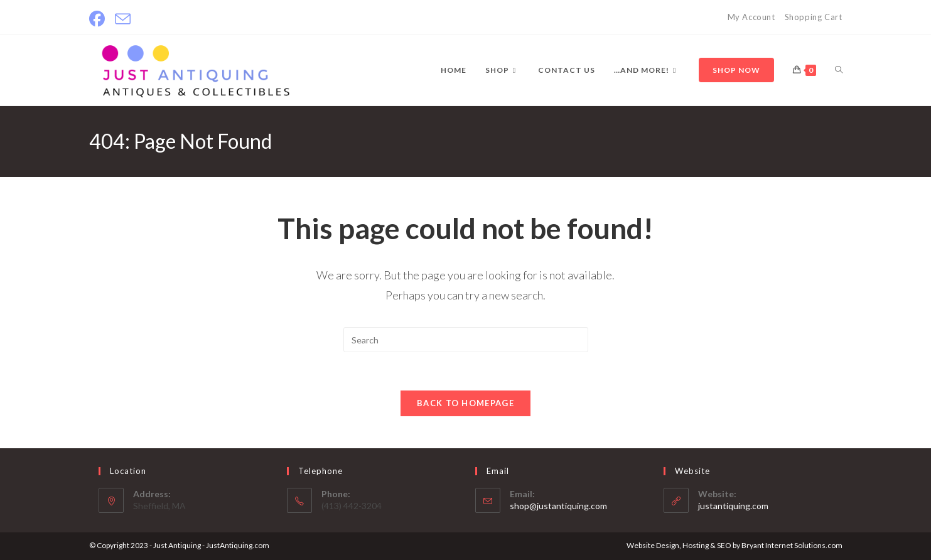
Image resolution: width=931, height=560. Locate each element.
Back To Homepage (465, 403)
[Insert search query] (466, 340)
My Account (751, 17)
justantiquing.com (733, 506)
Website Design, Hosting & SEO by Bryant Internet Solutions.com (735, 545)
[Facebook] (100, 19)
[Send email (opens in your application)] (123, 19)
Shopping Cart (814, 17)
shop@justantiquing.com (558, 506)
